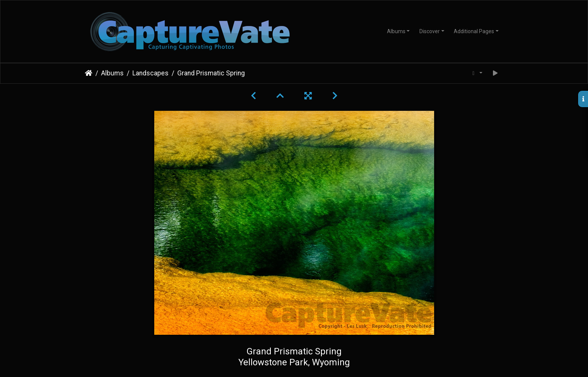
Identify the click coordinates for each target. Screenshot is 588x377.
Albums (396, 31)
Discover (430, 31)
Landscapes (150, 73)
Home (89, 73)
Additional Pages (474, 31)
